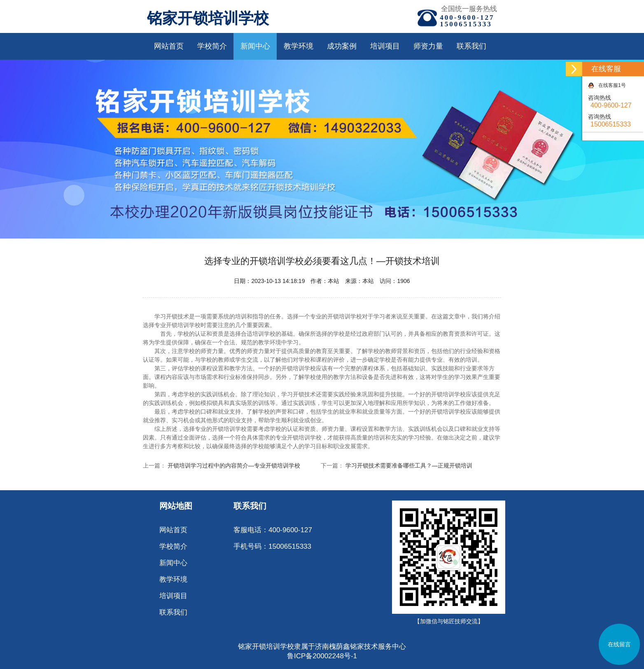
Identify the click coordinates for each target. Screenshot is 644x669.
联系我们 (471, 46)
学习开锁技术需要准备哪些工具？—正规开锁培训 (409, 465)
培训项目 (385, 46)
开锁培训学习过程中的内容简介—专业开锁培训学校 (234, 465)
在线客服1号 (607, 85)
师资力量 (428, 46)
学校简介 (212, 46)
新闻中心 (255, 46)
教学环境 (299, 46)
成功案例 (342, 46)
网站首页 (169, 46)
